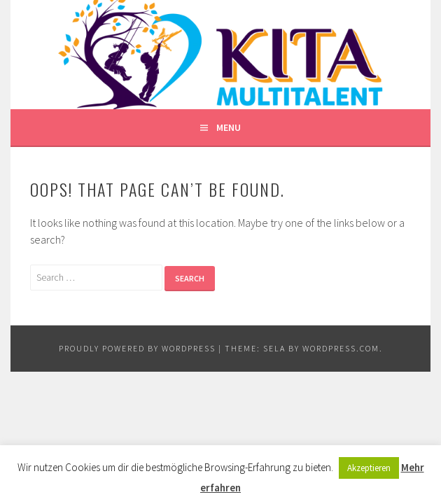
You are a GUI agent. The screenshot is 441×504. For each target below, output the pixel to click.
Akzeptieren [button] (369, 468)
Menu (229, 127)
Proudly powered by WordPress (137, 348)
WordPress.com (341, 348)
